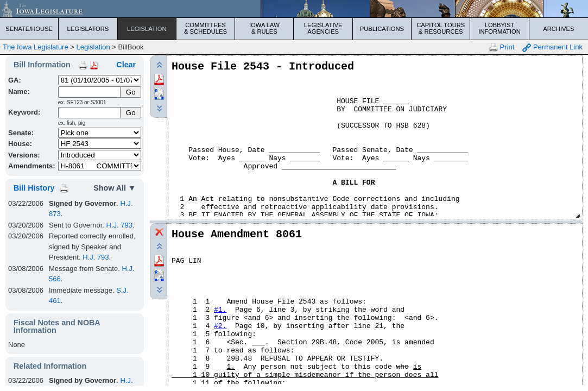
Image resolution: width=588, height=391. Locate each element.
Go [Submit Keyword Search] (131, 113)
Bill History (34, 188)
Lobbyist (499, 28)
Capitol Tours (441, 28)
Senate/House (29, 29)
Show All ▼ (115, 188)
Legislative (323, 28)
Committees (206, 28)
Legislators (88, 29)
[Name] (90, 92)
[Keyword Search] (90, 113)
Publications (382, 29)
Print (502, 48)
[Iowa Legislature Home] (294, 9)
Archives (558, 29)
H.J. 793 (119, 225)
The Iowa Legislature (36, 47)
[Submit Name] (131, 92)
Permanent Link (552, 48)
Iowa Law (264, 28)
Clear (126, 65)
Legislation (147, 29)
